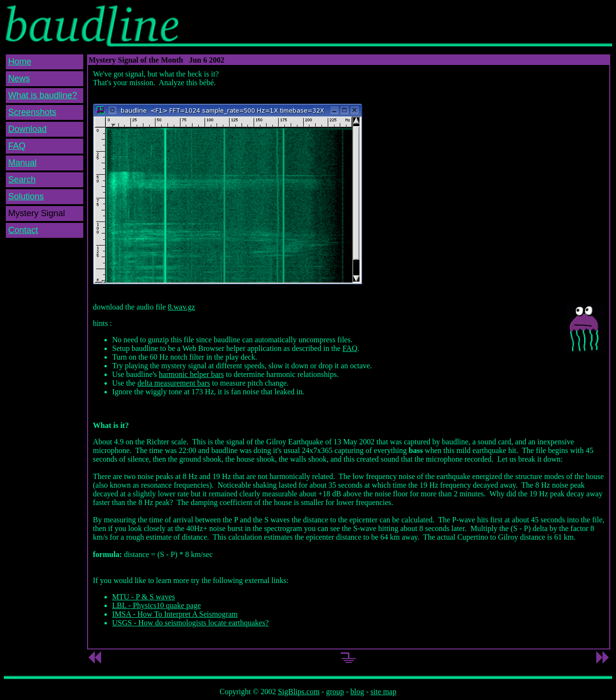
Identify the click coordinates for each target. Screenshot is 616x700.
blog (357, 692)
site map (384, 692)
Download (27, 129)
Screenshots (32, 112)
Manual (22, 163)
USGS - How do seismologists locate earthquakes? (190, 623)
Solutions (26, 196)
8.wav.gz (182, 307)
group (335, 692)
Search (22, 180)
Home (20, 62)
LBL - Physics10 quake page (156, 605)
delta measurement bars (173, 383)
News (19, 78)
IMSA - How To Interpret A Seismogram (175, 614)
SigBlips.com (299, 692)
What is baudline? (43, 95)
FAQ (17, 146)
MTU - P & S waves (144, 597)
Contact (23, 230)
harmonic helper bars (191, 374)
